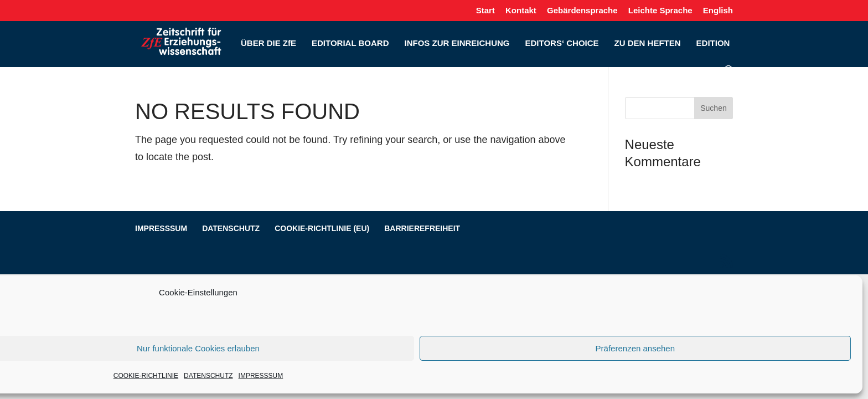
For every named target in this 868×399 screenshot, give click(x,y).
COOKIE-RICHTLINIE (146, 376)
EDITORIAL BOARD (350, 44)
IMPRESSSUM (261, 376)
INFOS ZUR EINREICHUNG (457, 44)
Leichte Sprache (660, 11)
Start (485, 11)
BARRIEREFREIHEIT (422, 228)
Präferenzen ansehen (635, 348)
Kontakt (521, 11)
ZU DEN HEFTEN (648, 44)
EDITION (713, 44)
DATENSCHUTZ (208, 376)
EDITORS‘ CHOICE (562, 44)
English (718, 11)
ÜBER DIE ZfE (268, 44)
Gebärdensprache (582, 11)
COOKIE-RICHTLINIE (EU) (322, 228)
